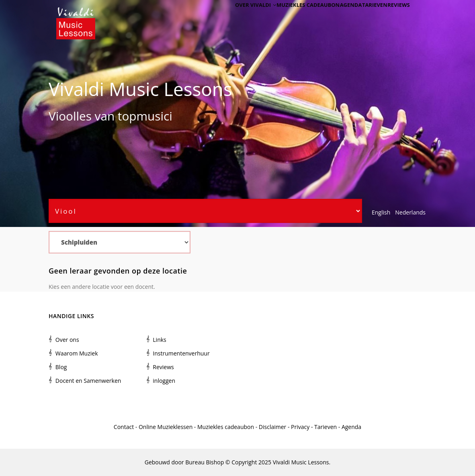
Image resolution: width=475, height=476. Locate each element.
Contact (124, 427)
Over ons (67, 340)
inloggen (164, 381)
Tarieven (366, 17)
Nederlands (410, 212)
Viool (62, 116)
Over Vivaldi (235, 17)
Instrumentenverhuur (181, 353)
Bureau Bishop (205, 462)
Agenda (337, 17)
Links (159, 340)
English (381, 212)
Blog (61, 367)
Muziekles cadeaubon (291, 17)
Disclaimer (272, 427)
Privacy (300, 427)
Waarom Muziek (77, 353)
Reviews (396, 17)
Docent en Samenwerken (88, 381)
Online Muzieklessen (166, 427)
